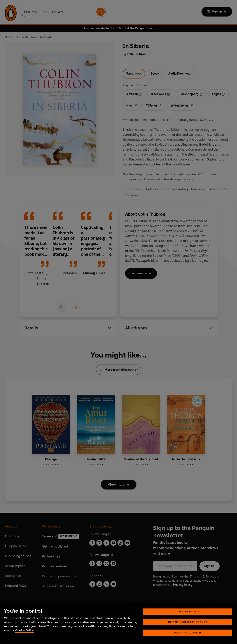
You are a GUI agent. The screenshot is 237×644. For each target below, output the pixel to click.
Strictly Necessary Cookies (188, 622)
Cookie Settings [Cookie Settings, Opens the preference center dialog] (187, 611)
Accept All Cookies (187, 633)
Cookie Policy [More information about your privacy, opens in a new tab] (24, 630)
